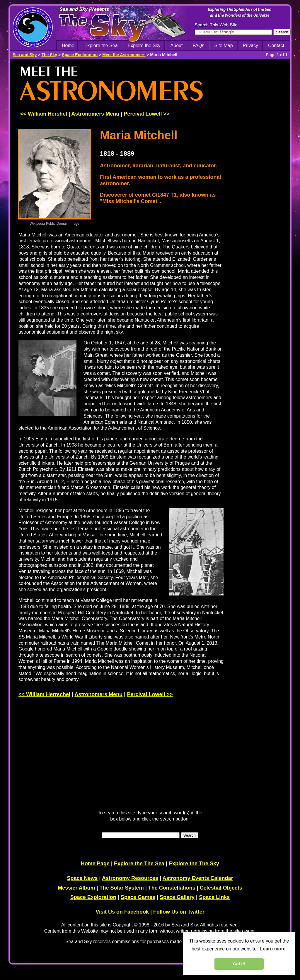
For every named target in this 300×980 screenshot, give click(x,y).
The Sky (49, 55)
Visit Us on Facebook (122, 912)
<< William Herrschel (44, 694)
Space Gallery (177, 897)
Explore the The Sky (194, 864)
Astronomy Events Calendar (198, 878)
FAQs (198, 46)
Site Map (223, 46)
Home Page (95, 864)
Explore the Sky (144, 46)
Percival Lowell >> (146, 114)
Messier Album (76, 888)
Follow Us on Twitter (179, 912)
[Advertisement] (259, 153)
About (177, 46)
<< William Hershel (44, 114)
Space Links (214, 897)
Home (68, 46)
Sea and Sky (25, 55)
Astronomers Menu (95, 114)
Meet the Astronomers (124, 55)
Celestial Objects (221, 888)
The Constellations (172, 888)
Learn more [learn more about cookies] (273, 949)
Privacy (250, 46)
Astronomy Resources (130, 878)
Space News (82, 878)
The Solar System (122, 888)
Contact (276, 46)
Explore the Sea (101, 46)
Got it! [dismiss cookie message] (239, 964)
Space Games (138, 897)
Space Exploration (80, 55)
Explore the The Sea (139, 864)
